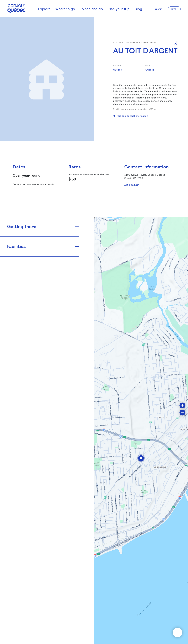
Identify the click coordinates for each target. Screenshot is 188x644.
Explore (44, 9)
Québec (117, 70)
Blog (138, 9)
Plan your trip (119, 9)
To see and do (92, 9)
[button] (141, 458)
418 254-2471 (132, 185)
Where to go (65, 9)
